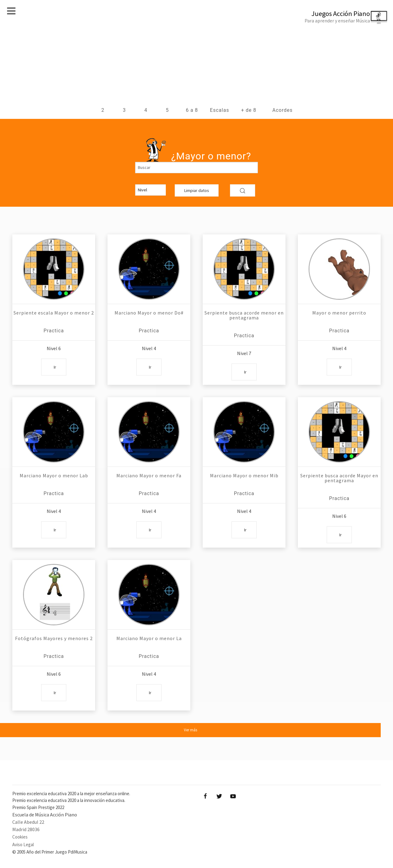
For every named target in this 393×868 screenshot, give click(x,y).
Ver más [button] (191, 730)
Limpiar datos (197, 190)
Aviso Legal (23, 845)
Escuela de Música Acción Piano (45, 815)
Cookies (20, 837)
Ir (55, 367)
